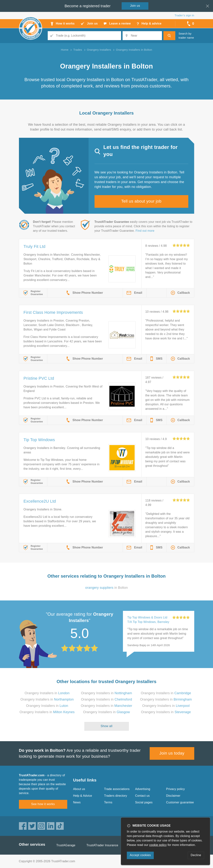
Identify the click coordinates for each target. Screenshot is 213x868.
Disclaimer (173, 796)
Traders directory (116, 796)
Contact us (142, 796)
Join (135, 6)
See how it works (43, 804)
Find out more (145, 231)
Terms (108, 802)
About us (79, 789)
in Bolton (106, 588)
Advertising (143, 789)
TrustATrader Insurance (102, 845)
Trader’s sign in (184, 15)
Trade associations (117, 789)
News (77, 802)
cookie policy (158, 845)
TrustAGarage (66, 845)
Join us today (172, 753)
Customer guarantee (180, 802)
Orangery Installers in (47, 693)
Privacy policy (176, 789)
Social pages (144, 802)
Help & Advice (83, 796)
